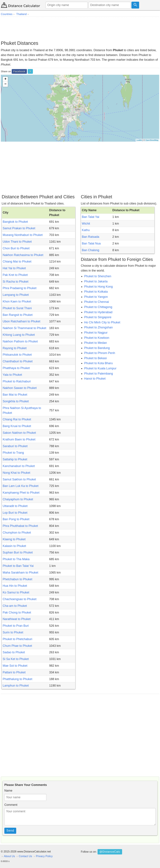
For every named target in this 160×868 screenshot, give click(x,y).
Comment (11, 805)
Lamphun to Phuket (16, 686)
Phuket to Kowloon (97, 338)
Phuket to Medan (96, 343)
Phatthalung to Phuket (17, 679)
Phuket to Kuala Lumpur (100, 368)
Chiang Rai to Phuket (17, 419)
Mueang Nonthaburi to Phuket (23, 235)
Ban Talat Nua (91, 243)
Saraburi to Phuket (15, 446)
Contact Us (25, 856)
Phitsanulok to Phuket (17, 355)
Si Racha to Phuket (16, 282)
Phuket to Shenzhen (98, 276)
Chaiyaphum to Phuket (18, 499)
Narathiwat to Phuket (17, 619)
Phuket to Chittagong (98, 307)
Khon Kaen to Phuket (17, 301)
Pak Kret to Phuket (15, 275)
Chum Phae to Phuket (17, 646)
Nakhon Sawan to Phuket (20, 388)
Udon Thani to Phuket (17, 242)
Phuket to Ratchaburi (17, 381)
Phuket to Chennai (97, 302)
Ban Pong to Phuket (16, 519)
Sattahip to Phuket (15, 459)
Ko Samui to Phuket (16, 592)
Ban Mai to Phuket (15, 395)
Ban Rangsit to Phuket (18, 315)
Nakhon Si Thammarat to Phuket (24, 328)
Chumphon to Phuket (17, 533)
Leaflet (139, 140)
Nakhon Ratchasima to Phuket (23, 255)
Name (8, 791)
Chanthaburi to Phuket (18, 361)
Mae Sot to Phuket (15, 666)
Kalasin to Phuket (14, 546)
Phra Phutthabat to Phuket (20, 526)
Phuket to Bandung (97, 348)
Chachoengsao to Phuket (20, 599)
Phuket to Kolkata (96, 292)
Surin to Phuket (13, 632)
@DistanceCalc (110, 852)
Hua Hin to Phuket (15, 586)
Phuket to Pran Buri (16, 626)
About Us (9, 856)
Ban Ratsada (91, 237)
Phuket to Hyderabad (98, 312)
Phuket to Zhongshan (98, 327)
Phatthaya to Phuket (16, 368)
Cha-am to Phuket (15, 606)
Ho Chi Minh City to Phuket (102, 322)
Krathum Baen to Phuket (19, 439)
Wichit (86, 224)
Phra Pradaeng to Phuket (20, 288)
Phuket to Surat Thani (17, 308)
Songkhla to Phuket (16, 401)
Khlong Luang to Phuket (19, 335)
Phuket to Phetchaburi (17, 639)
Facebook (19, 71)
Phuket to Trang (13, 453)
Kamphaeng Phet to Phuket (21, 493)
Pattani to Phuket (14, 672)
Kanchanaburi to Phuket (19, 466)
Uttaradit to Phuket (15, 506)
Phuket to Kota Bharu (98, 363)
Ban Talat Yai (91, 217)
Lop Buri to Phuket (15, 513)
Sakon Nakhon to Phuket (19, 433)
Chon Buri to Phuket (16, 248)
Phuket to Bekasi (95, 358)
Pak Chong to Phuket (17, 612)
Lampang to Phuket (16, 295)
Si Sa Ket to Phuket (16, 659)
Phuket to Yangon (96, 297)
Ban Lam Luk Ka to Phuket (21, 486)
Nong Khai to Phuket (16, 473)
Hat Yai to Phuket (14, 268)
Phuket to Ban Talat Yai (18, 566)
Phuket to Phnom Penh (100, 353)
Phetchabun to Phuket (17, 579)
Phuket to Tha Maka (16, 559)
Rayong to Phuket (15, 348)
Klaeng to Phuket (14, 539)
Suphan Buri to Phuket (18, 552)
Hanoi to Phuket (95, 379)
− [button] (5, 84)
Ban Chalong (91, 250)
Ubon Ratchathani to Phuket (21, 321)
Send (10, 831)
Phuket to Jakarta (96, 281)
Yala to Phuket (12, 375)
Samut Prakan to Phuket (19, 228)
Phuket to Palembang (99, 374)
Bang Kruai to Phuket (17, 426)
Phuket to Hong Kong (98, 287)
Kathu (86, 230)
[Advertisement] (80, 28)
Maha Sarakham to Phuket (20, 573)
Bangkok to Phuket (15, 222)
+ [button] (5, 79)
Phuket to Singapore (98, 317)
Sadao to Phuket (14, 652)
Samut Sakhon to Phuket (19, 479)
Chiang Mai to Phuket (17, 262)
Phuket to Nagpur (96, 333)
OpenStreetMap (152, 140)
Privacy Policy (44, 856)
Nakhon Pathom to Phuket (20, 341)
